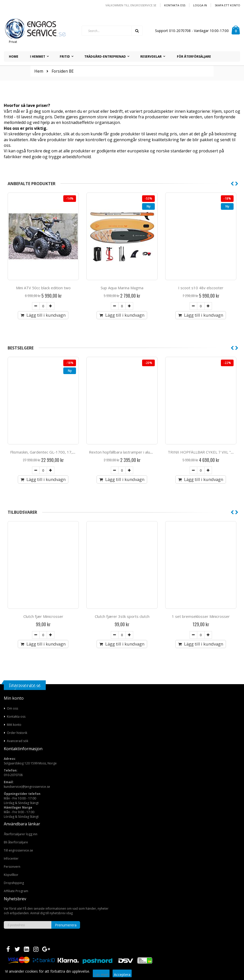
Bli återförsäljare (16, 842)
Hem (39, 71)
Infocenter (11, 858)
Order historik (17, 733)
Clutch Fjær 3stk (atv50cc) (43, 616)
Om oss (12, 708)
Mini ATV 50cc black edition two (122, 288)
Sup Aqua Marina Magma (201, 288)
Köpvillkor (11, 875)
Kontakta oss (175, 5)
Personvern (12, 867)
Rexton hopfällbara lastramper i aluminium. (205, 452)
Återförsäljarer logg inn (21, 834)
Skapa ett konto (227, 5)
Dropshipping (14, 883)
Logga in (200, 5)
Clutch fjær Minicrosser (122, 616)
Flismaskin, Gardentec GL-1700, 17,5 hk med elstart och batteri (144, 452)
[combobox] (112, 31)
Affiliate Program (16, 891)
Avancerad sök (18, 741)
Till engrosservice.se (18, 850)
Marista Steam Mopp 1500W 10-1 (43, 288)
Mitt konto (14, 725)
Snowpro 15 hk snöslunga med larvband (45, 452)
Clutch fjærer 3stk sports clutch (201, 616)
